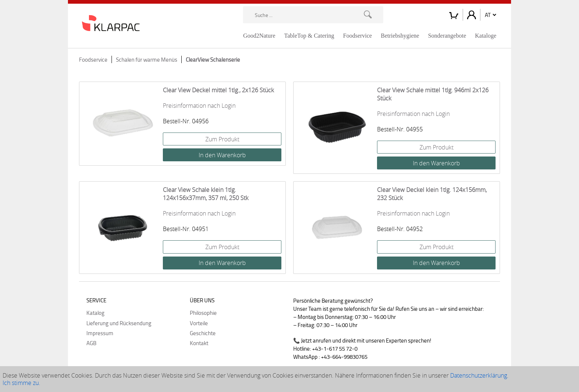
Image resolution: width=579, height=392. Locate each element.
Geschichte (203, 333)
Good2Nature (259, 36)
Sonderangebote (447, 36)
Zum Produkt (222, 139)
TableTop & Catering (309, 36)
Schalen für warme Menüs (147, 59)
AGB (91, 343)
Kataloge (486, 36)
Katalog (95, 313)
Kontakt (199, 343)
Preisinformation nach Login (199, 106)
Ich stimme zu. (21, 383)
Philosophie (203, 313)
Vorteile (199, 323)
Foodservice (357, 36)
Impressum (100, 333)
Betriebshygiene (400, 36)
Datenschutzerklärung (479, 375)
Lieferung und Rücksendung (119, 323)
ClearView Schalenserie (213, 59)
